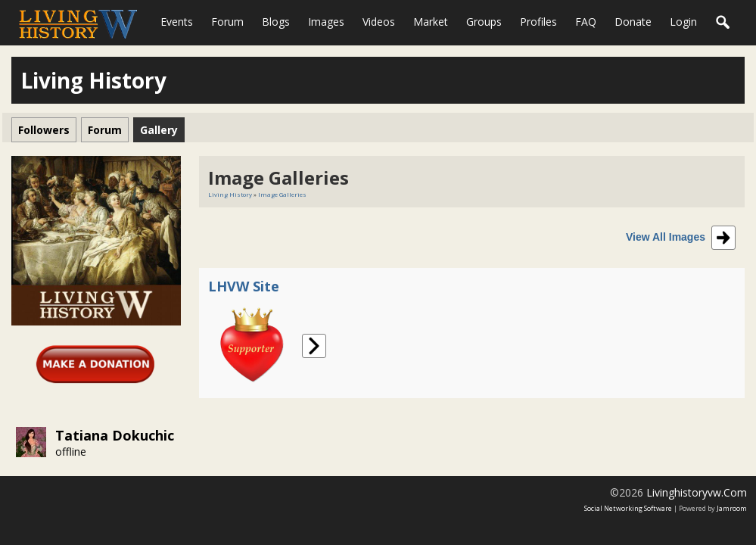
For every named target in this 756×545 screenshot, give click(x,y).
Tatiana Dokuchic (115, 435)
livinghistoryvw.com (697, 492)
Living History (230, 194)
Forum (227, 22)
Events (177, 22)
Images (326, 22)
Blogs (276, 22)
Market (431, 22)
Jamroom (732, 508)
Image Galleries (282, 194)
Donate (633, 22)
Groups (484, 22)
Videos (379, 22)
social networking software (628, 508)
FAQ (586, 22)
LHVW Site (244, 286)
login (683, 22)
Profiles (538, 22)
